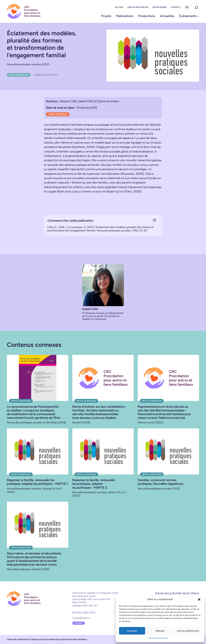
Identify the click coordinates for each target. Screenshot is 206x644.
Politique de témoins (158, 638)
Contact (79, 623)
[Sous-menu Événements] (198, 16)
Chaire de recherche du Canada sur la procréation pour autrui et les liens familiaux (47, 639)
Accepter (132, 631)
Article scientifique (19, 75)
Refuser (160, 631)
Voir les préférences (188, 631)
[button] (199, 599)
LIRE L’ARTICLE (58, 114)
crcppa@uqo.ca (81, 618)
